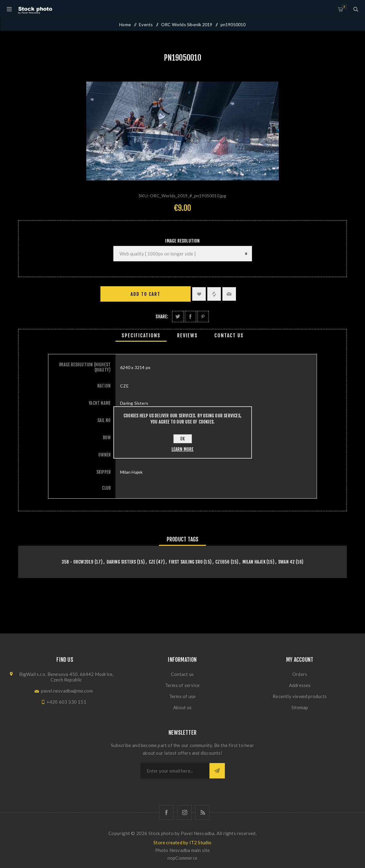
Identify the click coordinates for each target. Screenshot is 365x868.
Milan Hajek (254, 562)
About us (182, 707)
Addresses (300, 685)
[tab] (141, 336)
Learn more (183, 449)
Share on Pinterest (203, 317)
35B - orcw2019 (78, 562)
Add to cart (146, 294)
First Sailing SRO (186, 562)
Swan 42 (286, 562)
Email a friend (229, 294)
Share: (162, 317)
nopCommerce (182, 858)
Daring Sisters (121, 562)
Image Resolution (182, 241)
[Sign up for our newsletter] (175, 771)
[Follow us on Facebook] (166, 812)
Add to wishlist (199, 294)
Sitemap (300, 707)
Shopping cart (344, 7)
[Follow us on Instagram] (184, 812)
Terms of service (182, 685)
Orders (300, 674)
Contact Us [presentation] (229, 336)
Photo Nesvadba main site (183, 850)
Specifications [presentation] (141, 336)
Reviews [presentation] (187, 336)
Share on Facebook (191, 317)
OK (182, 439)
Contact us (182, 674)
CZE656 (222, 562)
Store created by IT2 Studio (182, 842)
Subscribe (217, 771)
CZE (152, 562)
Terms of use (182, 696)
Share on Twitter (178, 317)
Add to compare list (214, 294)
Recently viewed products (300, 696)
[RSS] (203, 812)
